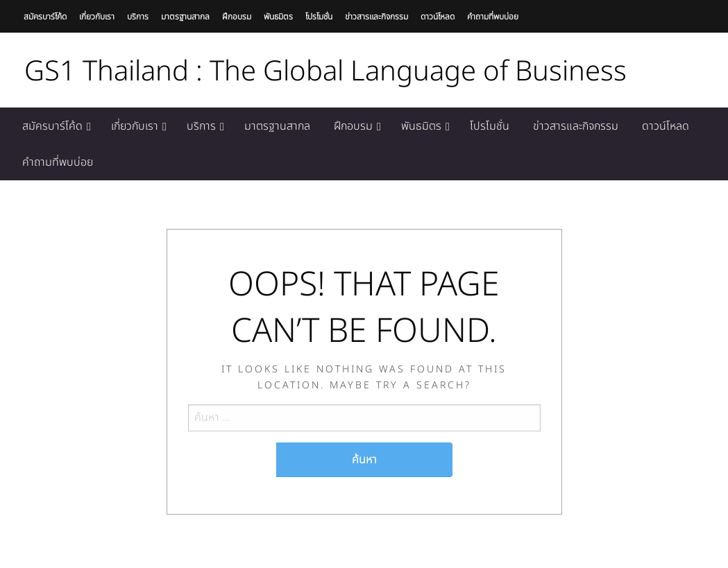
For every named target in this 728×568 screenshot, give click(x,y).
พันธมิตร (278, 17)
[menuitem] (55, 126)
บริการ (138, 17)
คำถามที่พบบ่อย (493, 17)
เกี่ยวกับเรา (97, 17)
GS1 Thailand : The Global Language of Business (325, 72)
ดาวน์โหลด (438, 17)
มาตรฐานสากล (185, 17)
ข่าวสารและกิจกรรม (376, 17)
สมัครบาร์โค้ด (45, 17)
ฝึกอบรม (237, 17)
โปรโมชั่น (319, 17)
